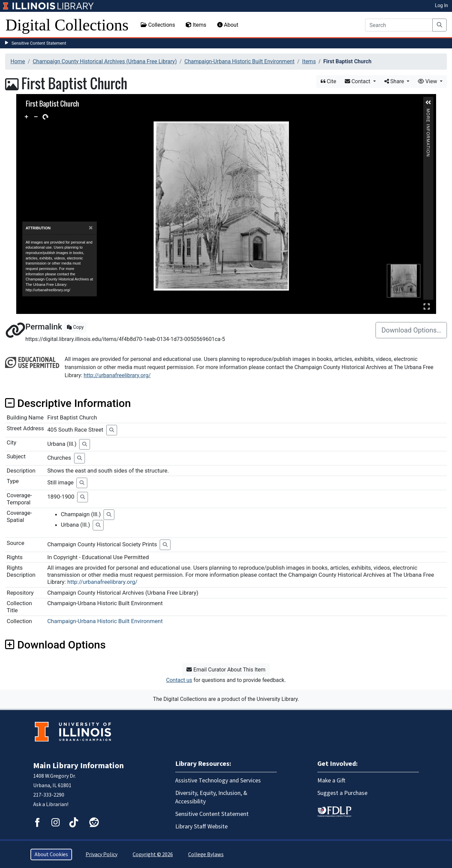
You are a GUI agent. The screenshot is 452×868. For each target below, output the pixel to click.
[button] (428, 102)
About (228, 25)
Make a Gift (331, 781)
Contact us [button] (179, 680)
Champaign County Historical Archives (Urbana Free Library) (105, 61)
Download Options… (411, 330)
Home (18, 61)
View (428, 81)
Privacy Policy (101, 854)
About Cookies (51, 854)
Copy (75, 327)
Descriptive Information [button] (68, 403)
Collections (158, 25)
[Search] (399, 25)
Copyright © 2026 (153, 854)
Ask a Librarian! (51, 804)
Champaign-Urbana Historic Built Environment (239, 61)
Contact (358, 81)
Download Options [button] (55, 645)
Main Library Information (78, 766)
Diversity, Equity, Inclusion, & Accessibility (211, 797)
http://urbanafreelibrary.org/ (117, 375)
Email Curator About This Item (226, 670)
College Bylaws (206, 854)
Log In (442, 5)
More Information (428, 111)
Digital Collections (67, 25)
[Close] (91, 228)
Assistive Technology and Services (218, 781)
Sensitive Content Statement (39, 43)
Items (196, 25)
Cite (329, 81)
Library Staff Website (201, 827)
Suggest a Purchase (342, 793)
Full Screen (427, 306)
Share (395, 81)
